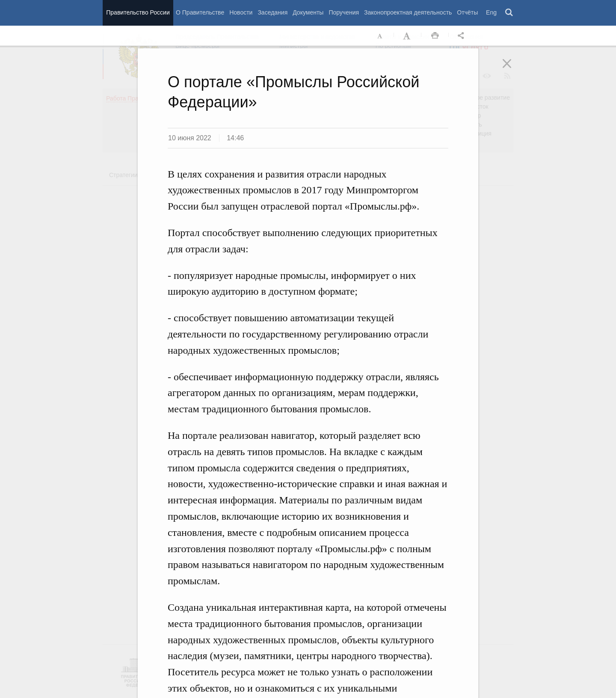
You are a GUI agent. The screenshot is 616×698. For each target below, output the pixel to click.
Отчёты (467, 12)
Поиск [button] (509, 13)
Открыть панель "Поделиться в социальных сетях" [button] (462, 36)
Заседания (272, 12)
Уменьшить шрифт (380, 36)
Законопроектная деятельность (408, 12)
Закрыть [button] (513, 69)
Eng (491, 12)
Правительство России (138, 12)
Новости (241, 12)
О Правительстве (200, 12)
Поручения (344, 12)
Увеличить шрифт (408, 36)
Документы (308, 12)
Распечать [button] (435, 36)
